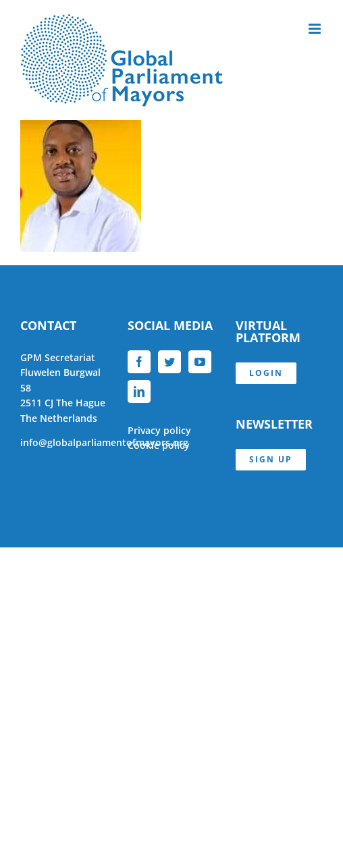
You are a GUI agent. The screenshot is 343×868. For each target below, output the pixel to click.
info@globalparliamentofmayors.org (104, 442)
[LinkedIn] (139, 391)
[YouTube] (200, 362)
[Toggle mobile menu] (316, 29)
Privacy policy (159, 430)
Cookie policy (159, 445)
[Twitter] (169, 362)
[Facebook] (139, 362)
